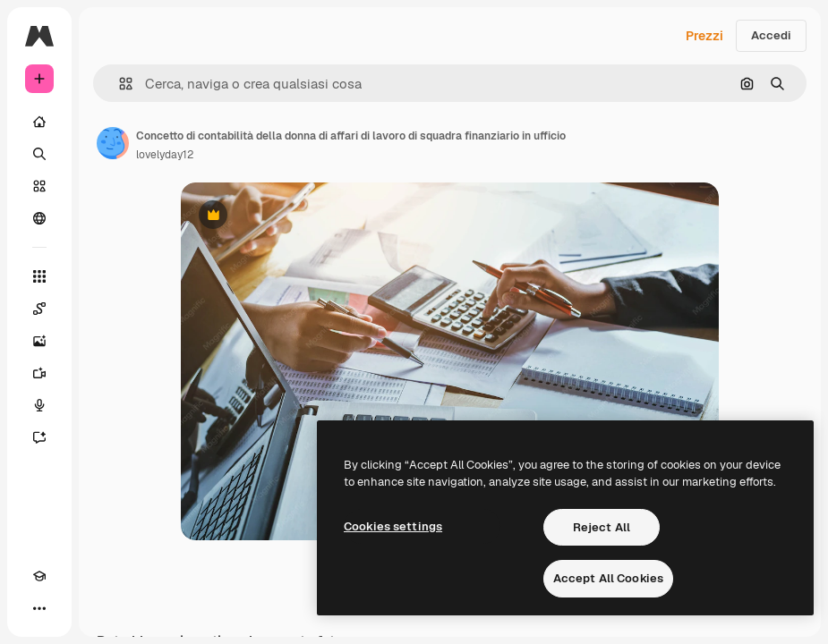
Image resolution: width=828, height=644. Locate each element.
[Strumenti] (39, 276)
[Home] (39, 122)
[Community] (39, 218)
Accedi (771, 35)
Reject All (602, 527)
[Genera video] (39, 373)
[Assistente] (39, 437)
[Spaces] (39, 309)
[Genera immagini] (39, 341)
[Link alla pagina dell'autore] (113, 143)
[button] (119, 84)
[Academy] (39, 576)
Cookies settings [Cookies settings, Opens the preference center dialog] (393, 526)
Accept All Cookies (608, 578)
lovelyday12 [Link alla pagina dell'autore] (165, 155)
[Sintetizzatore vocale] (39, 405)
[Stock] (39, 186)
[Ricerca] (39, 154)
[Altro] (39, 608)
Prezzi (704, 36)
